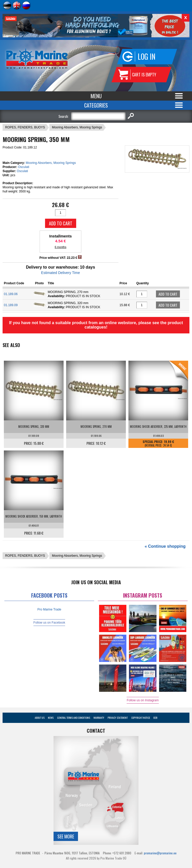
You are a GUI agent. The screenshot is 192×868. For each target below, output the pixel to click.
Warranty (99, 718)
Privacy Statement (118, 718)
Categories (96, 105)
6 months (60, 247)
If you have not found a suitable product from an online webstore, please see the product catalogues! (96, 325)
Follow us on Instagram (143, 700)
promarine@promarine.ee (160, 853)
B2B (155, 718)
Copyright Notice (141, 718)
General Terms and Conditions (74, 718)
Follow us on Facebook (49, 623)
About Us (40, 718)
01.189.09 (11, 305)
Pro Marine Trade (49, 609)
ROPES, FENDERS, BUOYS (25, 127)
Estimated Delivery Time (61, 273)
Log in (147, 56)
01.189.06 (11, 294)
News (51, 718)
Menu (96, 96)
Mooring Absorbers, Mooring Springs (77, 127)
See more (66, 836)
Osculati (24, 167)
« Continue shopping (165, 546)
